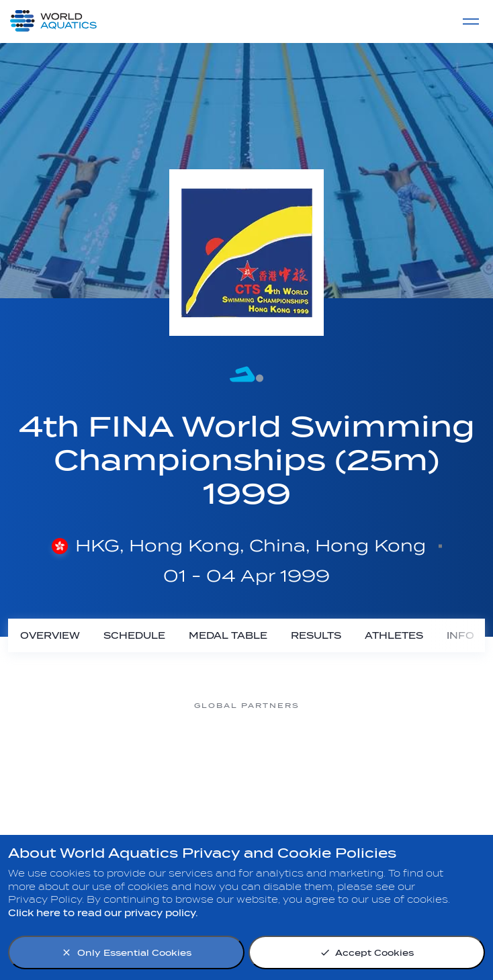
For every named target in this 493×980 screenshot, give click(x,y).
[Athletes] (394, 635)
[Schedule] (134, 635)
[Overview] (50, 635)
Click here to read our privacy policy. (103, 913)
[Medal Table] (228, 635)
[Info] (460, 635)
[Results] (316, 635)
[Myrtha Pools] (85, 756)
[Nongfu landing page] (193, 756)
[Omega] (300, 756)
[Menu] (471, 21)
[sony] (408, 756)
